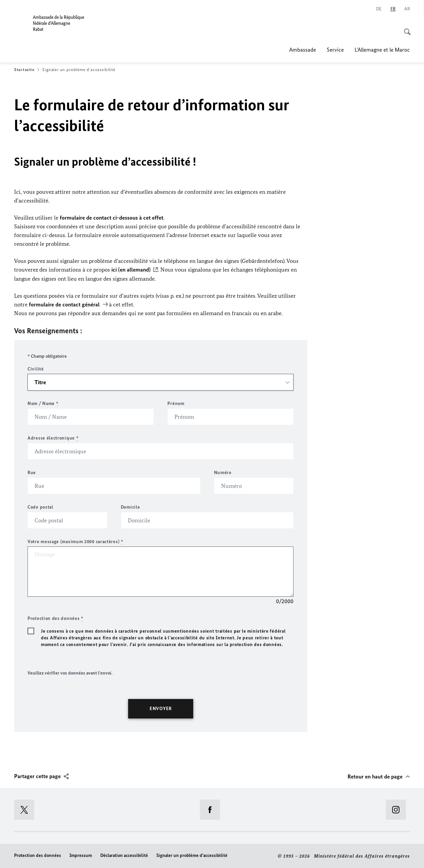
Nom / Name (43, 403)
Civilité (36, 369)
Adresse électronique (53, 438)
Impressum (81, 855)
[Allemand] (379, 9)
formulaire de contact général (65, 304)
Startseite (27, 70)
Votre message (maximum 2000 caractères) (75, 541)
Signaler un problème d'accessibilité (192, 855)
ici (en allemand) (131, 270)
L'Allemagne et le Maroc (382, 50)
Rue (32, 472)
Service (335, 50)
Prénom (176, 403)
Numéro (223, 472)
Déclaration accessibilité (124, 855)
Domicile (130, 507)
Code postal (40, 507)
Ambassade (303, 50)
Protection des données (38, 855)
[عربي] (407, 9)
